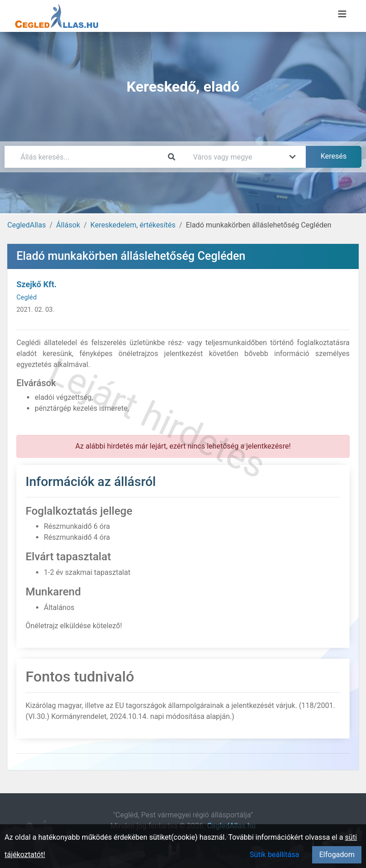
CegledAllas (26, 225)
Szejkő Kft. (37, 284)
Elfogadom (337, 855)
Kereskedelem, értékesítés (133, 225)
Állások (68, 225)
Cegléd (26, 297)
